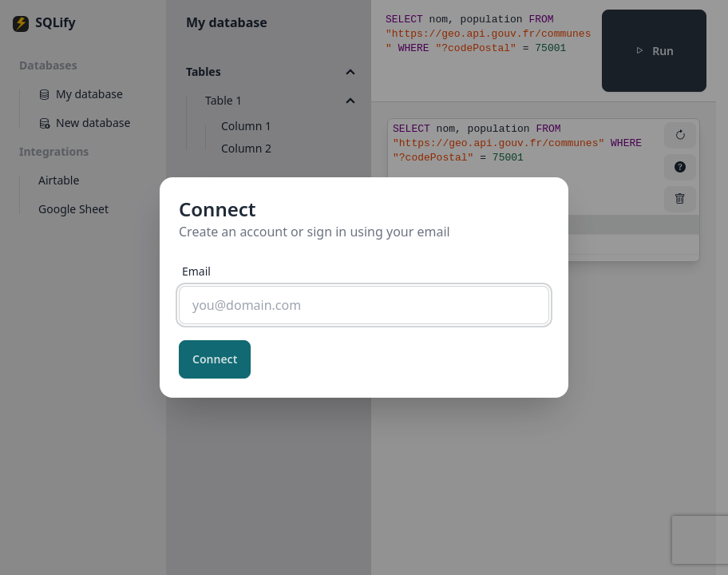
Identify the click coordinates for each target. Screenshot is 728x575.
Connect (215, 359)
